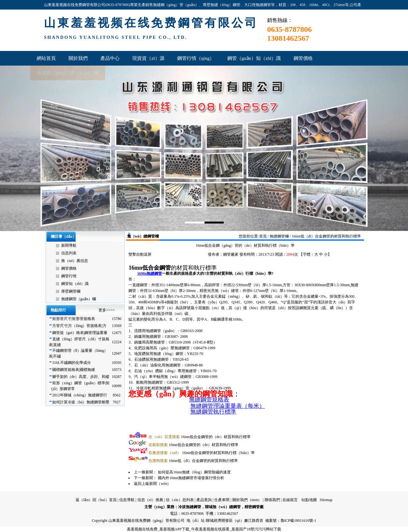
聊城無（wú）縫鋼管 (223, 507)
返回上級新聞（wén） (152, 484)
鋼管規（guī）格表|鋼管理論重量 (80, 333)
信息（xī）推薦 (150, 500)
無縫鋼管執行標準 (213, 412)
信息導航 (127, 500)
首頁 (263, 236)
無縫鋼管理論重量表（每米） (228, 406)
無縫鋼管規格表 (209, 400)
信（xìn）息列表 (180, 500)
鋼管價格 (69, 268)
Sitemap (326, 500)
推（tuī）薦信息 (75, 261)
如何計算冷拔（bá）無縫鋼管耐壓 (81, 402)
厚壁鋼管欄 (71, 291)
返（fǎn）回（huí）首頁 (96, 500)
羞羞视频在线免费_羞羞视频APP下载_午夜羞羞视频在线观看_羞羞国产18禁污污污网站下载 (204, 529)
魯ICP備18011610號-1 (298, 521)
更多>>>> (107, 310)
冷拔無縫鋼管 (190, 507)
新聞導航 (69, 245)
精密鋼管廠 (254, 507)
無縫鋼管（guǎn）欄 (79, 299)
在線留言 (290, 500)
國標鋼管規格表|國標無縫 (74, 370)
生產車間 (222, 500)
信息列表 (69, 253)
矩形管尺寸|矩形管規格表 (74, 319)
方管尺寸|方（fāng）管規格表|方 (79, 326)
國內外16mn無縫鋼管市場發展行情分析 (191, 478)
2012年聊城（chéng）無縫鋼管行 (80, 395)
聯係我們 (272, 500)
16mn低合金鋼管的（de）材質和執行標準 (200, 437)
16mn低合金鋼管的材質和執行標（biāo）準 (202, 453)
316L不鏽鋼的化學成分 (72, 363)
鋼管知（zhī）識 (75, 284)
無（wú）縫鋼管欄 (143, 236)
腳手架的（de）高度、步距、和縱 (81, 377)
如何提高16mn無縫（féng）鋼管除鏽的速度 (194, 472)
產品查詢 (204, 500)
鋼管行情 (69, 276)
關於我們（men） (247, 500)
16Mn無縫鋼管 (149, 273)
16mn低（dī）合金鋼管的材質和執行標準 (193, 461)
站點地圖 (309, 500)
